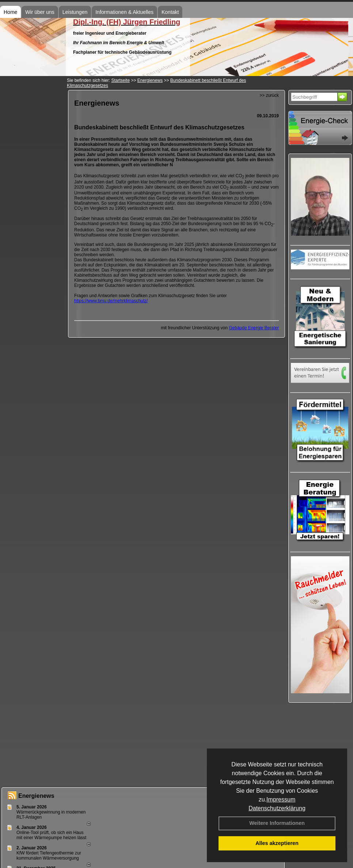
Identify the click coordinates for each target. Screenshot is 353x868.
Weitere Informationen (277, 823)
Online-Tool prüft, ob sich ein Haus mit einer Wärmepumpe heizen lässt (51, 835)
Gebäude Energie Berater (254, 328)
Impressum (281, 799)
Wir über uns (40, 12)
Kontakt (170, 12)
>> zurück (269, 95)
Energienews (36, 796)
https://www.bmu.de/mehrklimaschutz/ (111, 301)
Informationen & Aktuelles (124, 12)
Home (10, 12)
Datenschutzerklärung (277, 808)
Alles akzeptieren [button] (277, 843)
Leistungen (75, 12)
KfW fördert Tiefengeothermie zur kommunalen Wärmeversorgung (49, 856)
